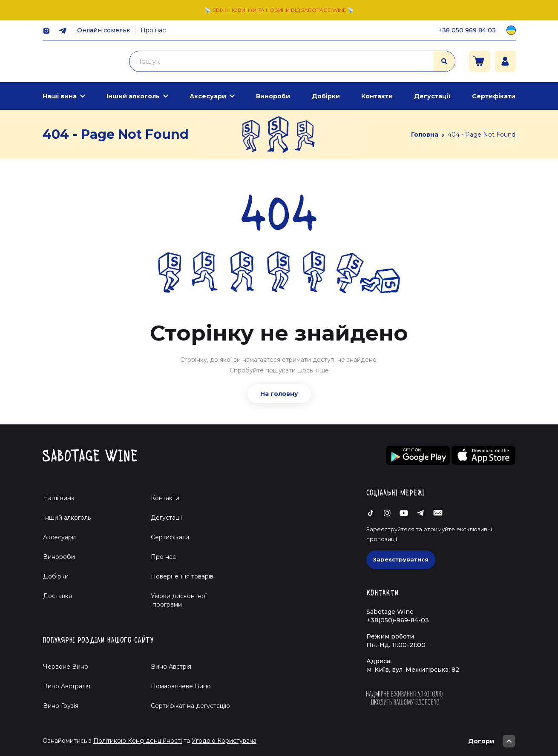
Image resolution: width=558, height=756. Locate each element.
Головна (425, 135)
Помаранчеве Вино (181, 686)
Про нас (153, 30)
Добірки (326, 96)
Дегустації (432, 96)
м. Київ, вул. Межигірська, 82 (413, 670)
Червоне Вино (66, 667)
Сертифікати (494, 96)
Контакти (377, 96)
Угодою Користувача (224, 741)
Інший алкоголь (133, 96)
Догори (492, 741)
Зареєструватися (401, 559)
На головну (279, 394)
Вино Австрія (171, 667)
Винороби (273, 96)
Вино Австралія (67, 686)
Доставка (58, 596)
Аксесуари (208, 96)
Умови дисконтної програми (175, 600)
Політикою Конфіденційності (138, 741)
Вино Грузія (61, 706)
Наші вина (60, 96)
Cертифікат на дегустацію (190, 706)
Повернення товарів (182, 576)
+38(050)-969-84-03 (398, 620)
